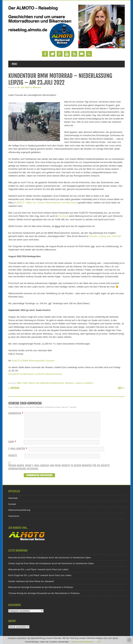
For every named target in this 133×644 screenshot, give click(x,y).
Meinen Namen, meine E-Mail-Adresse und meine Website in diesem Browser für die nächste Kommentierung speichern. (59, 467)
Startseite (13, 498)
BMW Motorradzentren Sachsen (39, 361)
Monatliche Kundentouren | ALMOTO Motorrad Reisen (35, 374)
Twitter (52, 54)
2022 (19, 383)
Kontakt (12, 504)
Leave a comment (84, 383)
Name (13, 442)
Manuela (37, 87)
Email (82, 54)
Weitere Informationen (83, 642)
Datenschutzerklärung (19, 510)
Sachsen (69, 383)
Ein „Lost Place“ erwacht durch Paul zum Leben (45, 569)
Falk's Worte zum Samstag (36, 383)
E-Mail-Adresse (18, 449)
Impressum (14, 516)
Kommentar (16, 414)
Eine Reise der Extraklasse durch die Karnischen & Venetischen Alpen (56, 558)
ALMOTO (16, 361)
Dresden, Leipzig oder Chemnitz (105, 236)
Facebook (45, 54)
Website (13, 456)
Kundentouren (57, 383)
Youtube (67, 54)
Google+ (60, 54)
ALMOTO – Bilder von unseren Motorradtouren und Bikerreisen (46, 203)
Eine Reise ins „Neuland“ (42, 581)
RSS (74, 54)
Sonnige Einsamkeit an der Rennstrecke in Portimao (47, 587)
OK (99, 642)
